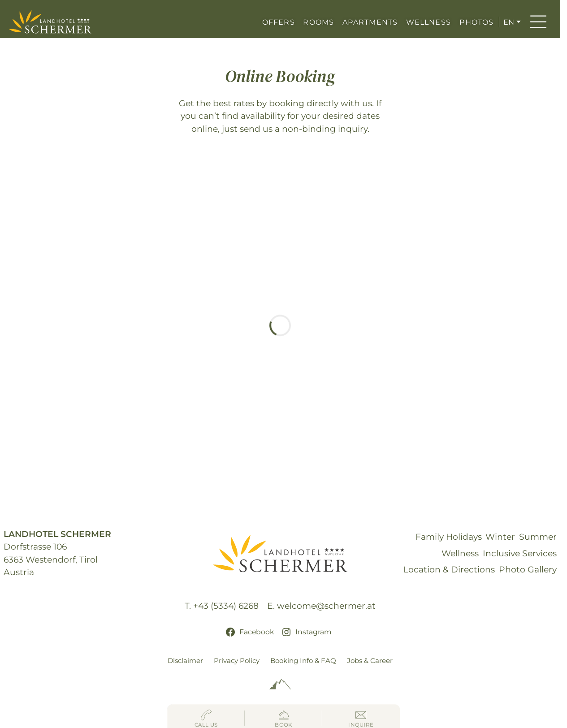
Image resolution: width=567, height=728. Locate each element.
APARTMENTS (370, 22)
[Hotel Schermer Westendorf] (50, 22)
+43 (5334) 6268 (226, 606)
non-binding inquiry (325, 129)
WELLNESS (428, 22)
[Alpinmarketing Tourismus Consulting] (280, 685)
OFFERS (279, 22)
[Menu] (538, 22)
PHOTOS (477, 22)
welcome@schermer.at (326, 606)
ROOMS (318, 22)
